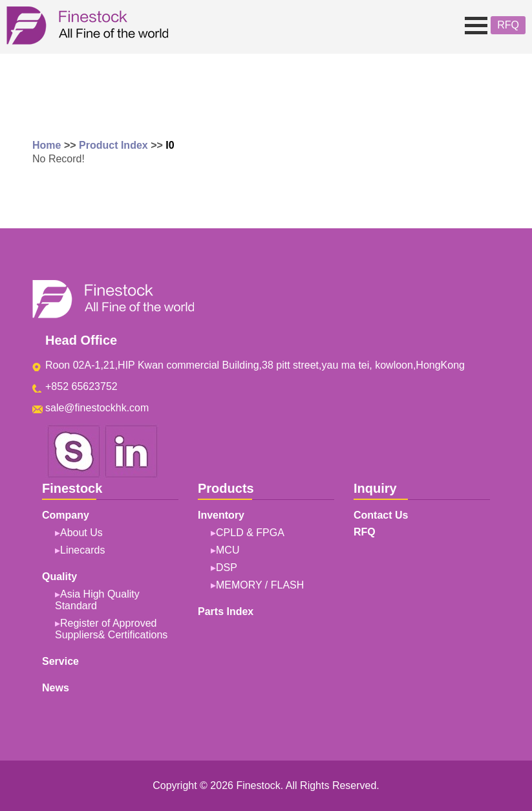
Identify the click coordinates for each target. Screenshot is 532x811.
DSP (227, 568)
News (56, 688)
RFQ (508, 25)
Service (60, 661)
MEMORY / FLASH (260, 585)
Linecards (82, 550)
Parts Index (226, 611)
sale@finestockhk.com (97, 408)
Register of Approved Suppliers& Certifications (111, 629)
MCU (228, 550)
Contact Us (381, 515)
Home (47, 145)
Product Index (113, 145)
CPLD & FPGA (250, 533)
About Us (81, 533)
